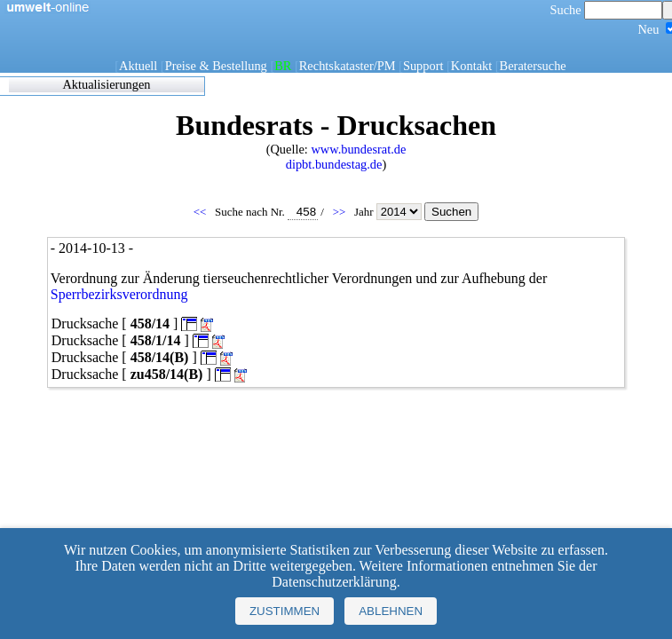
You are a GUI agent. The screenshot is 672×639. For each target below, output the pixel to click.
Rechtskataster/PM (348, 66)
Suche (607, 10)
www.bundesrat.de (358, 149)
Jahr (389, 212)
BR (283, 66)
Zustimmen (285, 611)
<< (202, 212)
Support (423, 66)
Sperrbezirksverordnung (119, 294)
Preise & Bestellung (216, 66)
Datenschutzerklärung (334, 582)
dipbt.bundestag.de (334, 164)
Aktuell (138, 66)
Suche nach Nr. (266, 212)
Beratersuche (533, 66)
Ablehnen (391, 611)
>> (341, 212)
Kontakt (471, 66)
